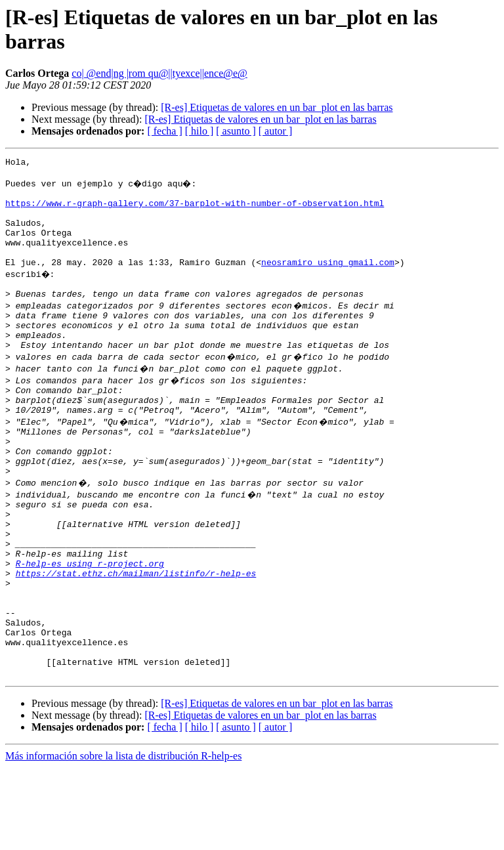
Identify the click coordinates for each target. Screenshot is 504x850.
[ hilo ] (199, 131)
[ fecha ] (164, 131)
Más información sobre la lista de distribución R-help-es (123, 839)
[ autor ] (276, 131)
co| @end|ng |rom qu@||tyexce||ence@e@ (159, 73)
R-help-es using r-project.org (90, 624)
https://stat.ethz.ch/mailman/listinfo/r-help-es (136, 636)
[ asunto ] (236, 131)
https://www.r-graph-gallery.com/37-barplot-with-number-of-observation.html (195, 211)
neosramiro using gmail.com (328, 282)
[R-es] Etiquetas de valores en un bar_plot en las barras (277, 107)
